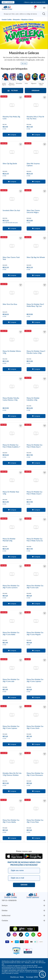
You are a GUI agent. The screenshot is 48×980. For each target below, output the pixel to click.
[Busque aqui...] (21, 14)
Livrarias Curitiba (7, 20)
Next (45, 79)
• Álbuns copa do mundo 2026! (35, 2)
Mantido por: (17, 977)
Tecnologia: (32, 977)
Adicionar (12, 135)
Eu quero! (24, 885)
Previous (3, 79)
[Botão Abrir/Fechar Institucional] (44, 900)
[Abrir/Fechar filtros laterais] (12, 91)
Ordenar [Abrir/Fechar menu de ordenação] (36, 91)
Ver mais (24, 63)
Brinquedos (16, 20)
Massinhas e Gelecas (27, 20)
